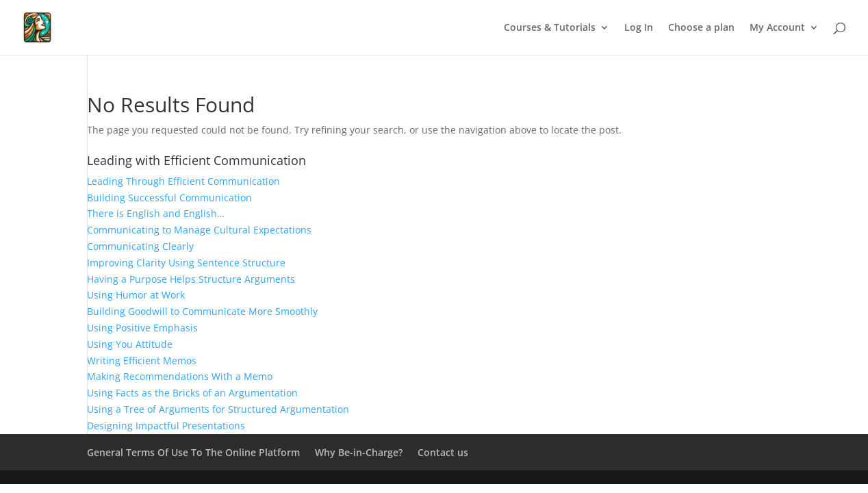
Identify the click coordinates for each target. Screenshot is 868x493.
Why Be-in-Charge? (359, 452)
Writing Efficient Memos (142, 361)
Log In (639, 28)
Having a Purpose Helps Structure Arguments (191, 279)
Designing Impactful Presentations (166, 426)
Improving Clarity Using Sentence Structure (186, 263)
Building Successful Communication (169, 198)
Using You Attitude (130, 344)
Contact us (443, 452)
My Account (777, 28)
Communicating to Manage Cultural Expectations (199, 230)
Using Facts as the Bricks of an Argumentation (192, 393)
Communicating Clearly (140, 246)
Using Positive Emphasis (142, 328)
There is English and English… (156, 213)
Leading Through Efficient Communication (183, 181)
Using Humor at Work (136, 295)
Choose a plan (701, 28)
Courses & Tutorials (550, 28)
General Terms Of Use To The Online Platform (193, 452)
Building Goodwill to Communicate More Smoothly (202, 311)
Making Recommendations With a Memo (180, 376)
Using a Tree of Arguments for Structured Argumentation (218, 409)
